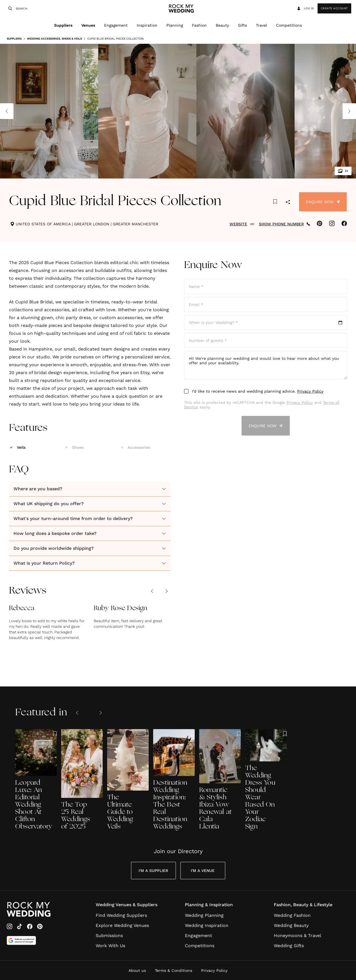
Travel (261, 25)
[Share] (288, 202)
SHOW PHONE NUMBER (284, 224)
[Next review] (167, 591)
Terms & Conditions (174, 970)
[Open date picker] (266, 322)
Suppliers (63, 25)
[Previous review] (152, 591)
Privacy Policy (310, 391)
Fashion (199, 25)
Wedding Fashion (292, 915)
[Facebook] (30, 926)
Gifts (242, 25)
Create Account (334, 8)
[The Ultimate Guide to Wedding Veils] (128, 780)
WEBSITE (242, 224)
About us (137, 970)
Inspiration (147, 25)
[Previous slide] (77, 713)
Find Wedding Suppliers (121, 915)
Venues (88, 25)
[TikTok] (20, 926)
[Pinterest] (40, 926)
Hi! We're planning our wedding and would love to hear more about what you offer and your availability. (266, 365)
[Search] (10, 8)
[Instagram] (10, 926)
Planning (175, 25)
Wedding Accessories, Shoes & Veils (52, 39)
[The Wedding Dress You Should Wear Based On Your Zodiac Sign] (266, 780)
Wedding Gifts (289, 946)
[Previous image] (7, 111)
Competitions (289, 25)
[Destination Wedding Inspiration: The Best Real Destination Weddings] (174, 780)
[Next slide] (101, 713)
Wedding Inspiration (207, 925)
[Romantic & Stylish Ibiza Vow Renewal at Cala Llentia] (220, 780)
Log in (305, 8)
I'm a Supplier (153, 871)
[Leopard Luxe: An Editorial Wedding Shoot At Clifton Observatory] (36, 780)
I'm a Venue (203, 871)
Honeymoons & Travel (298, 936)
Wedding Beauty (291, 925)
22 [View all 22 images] (343, 171)
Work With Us (110, 946)
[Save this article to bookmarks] (275, 202)
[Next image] (349, 111)
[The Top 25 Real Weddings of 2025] (82, 780)
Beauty (222, 25)
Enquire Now (323, 202)
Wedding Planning (204, 915)
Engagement (116, 25)
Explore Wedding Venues (122, 925)
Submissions (109, 936)
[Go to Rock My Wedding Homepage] (29, 909)
